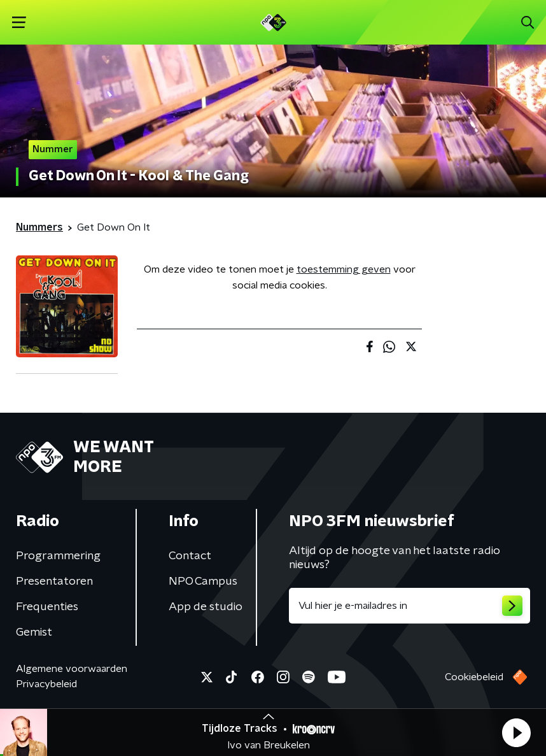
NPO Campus (203, 581)
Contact (190, 556)
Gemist (34, 632)
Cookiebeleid (474, 677)
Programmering (58, 556)
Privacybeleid (46, 684)
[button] (516, 732)
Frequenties (47, 607)
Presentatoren (54, 581)
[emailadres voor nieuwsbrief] (409, 606)
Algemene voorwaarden (72, 669)
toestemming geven (344, 269)
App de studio (206, 607)
